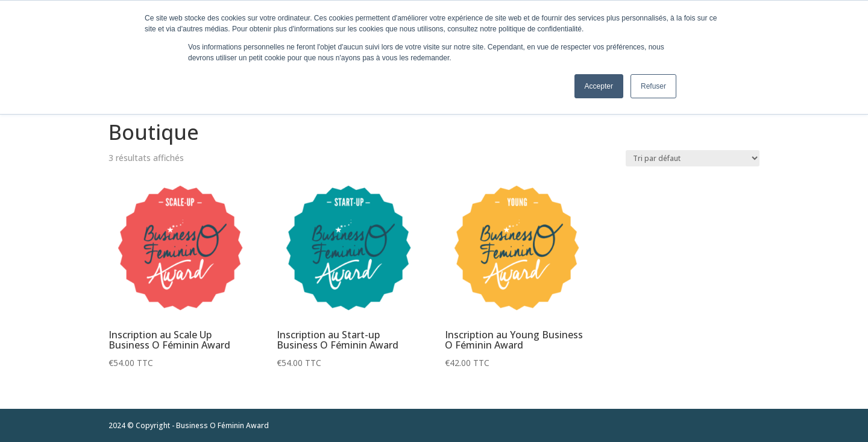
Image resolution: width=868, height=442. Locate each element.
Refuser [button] (653, 86)
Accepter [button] (599, 86)
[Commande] (693, 158)
